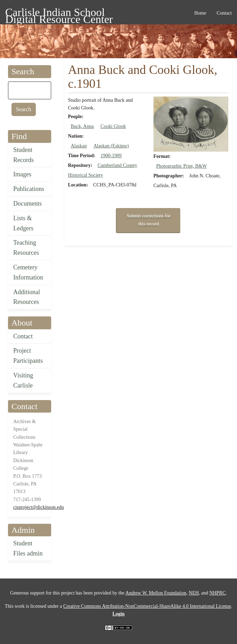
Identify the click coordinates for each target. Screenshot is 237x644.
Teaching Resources (26, 248)
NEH (194, 593)
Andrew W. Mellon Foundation (156, 593)
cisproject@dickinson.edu (38, 507)
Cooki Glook (113, 126)
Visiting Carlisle (23, 380)
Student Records (23, 155)
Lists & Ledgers (23, 223)
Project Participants (28, 356)
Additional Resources (27, 297)
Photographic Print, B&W (182, 166)
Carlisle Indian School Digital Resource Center (59, 13)
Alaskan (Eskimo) (111, 146)
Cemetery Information (28, 272)
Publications (29, 189)
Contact (23, 336)
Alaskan (79, 146)
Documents (27, 204)
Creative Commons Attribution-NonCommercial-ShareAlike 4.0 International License (147, 606)
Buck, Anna (82, 126)
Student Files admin (28, 548)
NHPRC (218, 593)
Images (22, 174)
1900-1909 (111, 156)
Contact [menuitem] (224, 13)
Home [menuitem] (200, 13)
